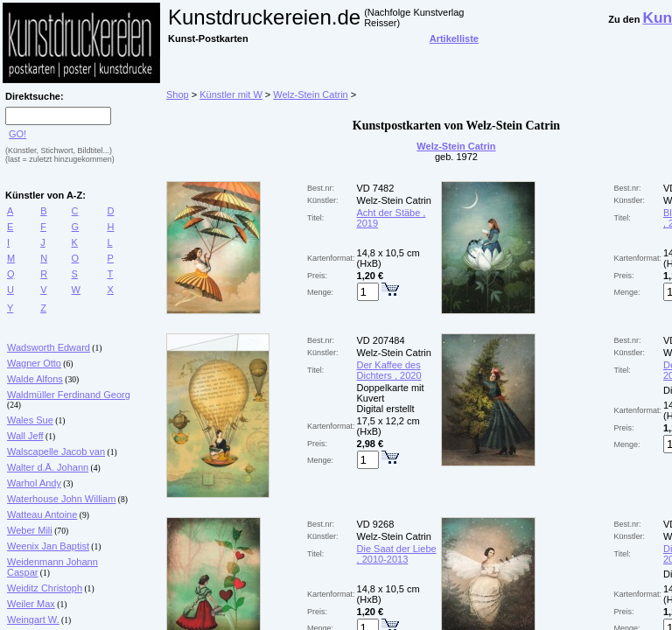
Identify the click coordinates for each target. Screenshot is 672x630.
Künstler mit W (231, 94)
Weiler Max (31, 604)
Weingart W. (33, 619)
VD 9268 (376, 524)
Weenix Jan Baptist (48, 546)
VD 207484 (381, 340)
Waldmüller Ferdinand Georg (69, 395)
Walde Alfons (35, 379)
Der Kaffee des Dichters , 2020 (389, 370)
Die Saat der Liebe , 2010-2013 (397, 554)
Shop (178, 94)
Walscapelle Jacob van (56, 451)
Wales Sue (30, 420)
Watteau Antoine (42, 514)
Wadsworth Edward (49, 347)
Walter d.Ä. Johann (48, 467)
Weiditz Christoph (45, 588)
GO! (17, 134)
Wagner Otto (34, 363)
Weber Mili (30, 530)
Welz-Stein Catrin (310, 94)
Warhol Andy (34, 483)
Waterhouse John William (61, 499)
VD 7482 (376, 188)
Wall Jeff (25, 436)
